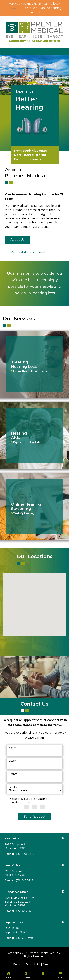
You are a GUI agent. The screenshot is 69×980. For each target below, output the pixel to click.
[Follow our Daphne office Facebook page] (63, 922)
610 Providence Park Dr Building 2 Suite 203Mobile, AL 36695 (19, 902)
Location (14, 787)
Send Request (35, 817)
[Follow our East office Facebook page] (63, 838)
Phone (13, 774)
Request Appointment (28, 252)
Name (13, 748)
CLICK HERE (16, 8)
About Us (17, 240)
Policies (18, 964)
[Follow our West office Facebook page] (63, 865)
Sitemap (48, 964)
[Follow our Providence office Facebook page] (63, 891)
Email (12, 761)
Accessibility (33, 964)
